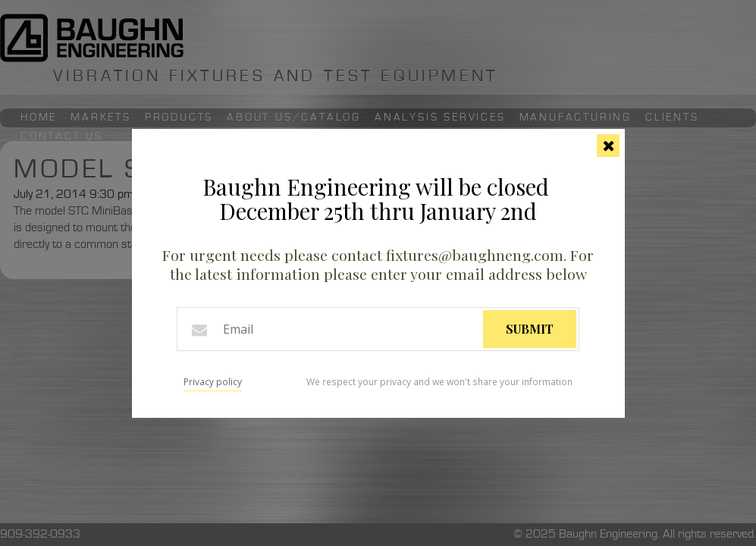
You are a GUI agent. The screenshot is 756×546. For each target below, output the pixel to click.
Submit (530, 328)
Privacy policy (213, 382)
